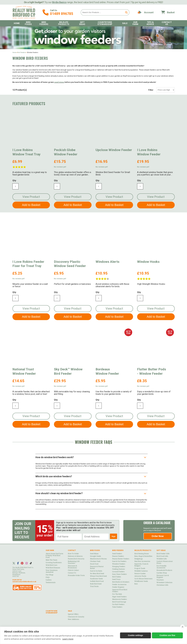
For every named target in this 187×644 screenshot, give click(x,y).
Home (17, 23)
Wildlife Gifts (162, 559)
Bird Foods (28, 23)
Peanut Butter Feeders (121, 559)
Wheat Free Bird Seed (98, 576)
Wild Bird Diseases (53, 568)
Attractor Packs (140, 576)
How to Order (73, 554)
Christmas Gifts (162, 585)
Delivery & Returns (75, 556)
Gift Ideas (82, 23)
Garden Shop (162, 573)
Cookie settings (135, 635)
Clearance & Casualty (76, 617)
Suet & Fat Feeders (119, 561)
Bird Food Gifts (162, 556)
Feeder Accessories (119, 585)
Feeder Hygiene (118, 587)
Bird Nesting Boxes (142, 554)
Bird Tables (117, 577)
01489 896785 (62, 14)
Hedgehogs (139, 559)
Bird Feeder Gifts (163, 554)
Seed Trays (116, 579)
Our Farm (135, 23)
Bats (136, 584)
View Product (31, 197)
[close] (182, 627)
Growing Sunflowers (54, 563)
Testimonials (51, 582)
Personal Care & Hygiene (163, 576)
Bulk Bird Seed (96, 584)
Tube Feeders (117, 607)
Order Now (158, 536)
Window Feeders (119, 564)
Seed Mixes (94, 554)
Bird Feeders (44, 23)
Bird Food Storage (119, 602)
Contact (72, 550)
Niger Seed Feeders (119, 597)
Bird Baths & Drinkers (121, 582)
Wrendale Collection (164, 582)
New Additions (73, 619)
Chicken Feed (95, 561)
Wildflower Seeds (141, 581)
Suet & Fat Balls (96, 571)
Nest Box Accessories (142, 561)
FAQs (48, 577)
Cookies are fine (167, 635)
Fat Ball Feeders (118, 604)
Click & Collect (73, 570)
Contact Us (167, 23)
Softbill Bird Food (97, 581)
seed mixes (59, 82)
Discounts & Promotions (72, 567)
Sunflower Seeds (96, 579)
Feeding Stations (119, 569)
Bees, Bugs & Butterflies (143, 556)
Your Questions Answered (52, 571)
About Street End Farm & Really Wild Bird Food (54, 556)
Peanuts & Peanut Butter (97, 567)
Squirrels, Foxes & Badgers (141, 565)
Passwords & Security (76, 559)
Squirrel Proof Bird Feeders (120, 591)
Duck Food (94, 564)
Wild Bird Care (51, 565)
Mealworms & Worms (98, 559)
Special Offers (73, 614)
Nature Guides (140, 574)
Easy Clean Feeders (119, 574)
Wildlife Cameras (141, 571)
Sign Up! (114, 537)
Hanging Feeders (119, 567)
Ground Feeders (118, 572)
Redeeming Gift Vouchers (74, 562)
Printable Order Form (76, 575)
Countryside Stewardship (105, 23)
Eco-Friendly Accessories (162, 567)
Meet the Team (51, 560)
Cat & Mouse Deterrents (143, 579)
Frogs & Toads (140, 568)
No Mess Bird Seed (97, 574)
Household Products (164, 570)
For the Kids (117, 594)
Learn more (68, 639)
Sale (125, 23)
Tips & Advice (150, 23)
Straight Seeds (95, 556)
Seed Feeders (117, 554)
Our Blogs (49, 575)
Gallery (49, 580)
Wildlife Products (64, 23)
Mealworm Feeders (120, 599)
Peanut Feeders (118, 556)
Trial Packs (94, 586)
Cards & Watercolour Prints (165, 562)
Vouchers (160, 580)
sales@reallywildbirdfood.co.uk (24, 582)
